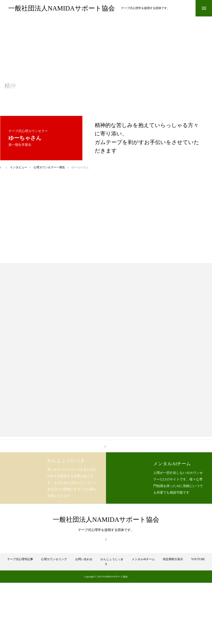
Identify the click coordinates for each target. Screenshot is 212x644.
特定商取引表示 (173, 559)
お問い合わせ (84, 559)
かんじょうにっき (112, 559)
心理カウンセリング (54, 559)
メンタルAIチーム (143, 559)
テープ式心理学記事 (20, 559)
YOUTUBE (198, 559)
